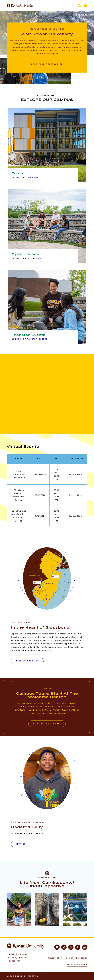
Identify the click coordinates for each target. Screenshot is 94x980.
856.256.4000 (15, 961)
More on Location (27, 661)
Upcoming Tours (25, 177)
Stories (21, 844)
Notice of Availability (77, 964)
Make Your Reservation (47, 64)
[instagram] (64, 947)
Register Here (75, 474)
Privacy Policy (55, 958)
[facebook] (78, 947)
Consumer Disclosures (77, 958)
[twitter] (71, 947)
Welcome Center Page (47, 724)
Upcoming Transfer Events (32, 339)
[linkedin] (85, 947)
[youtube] (57, 947)
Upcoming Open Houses (29, 258)
